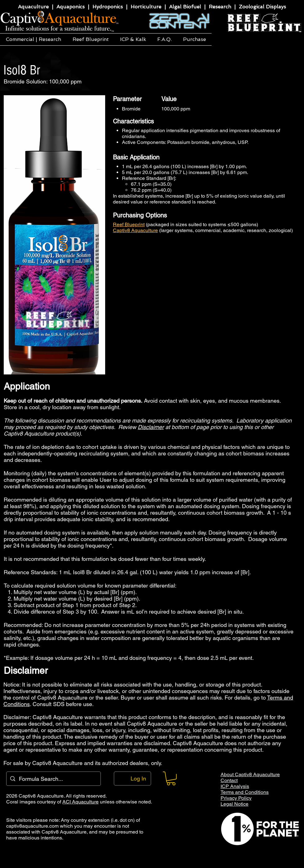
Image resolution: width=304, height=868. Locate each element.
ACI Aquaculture (80, 802)
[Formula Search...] (53, 779)
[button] (33, 39)
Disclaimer (151, 427)
